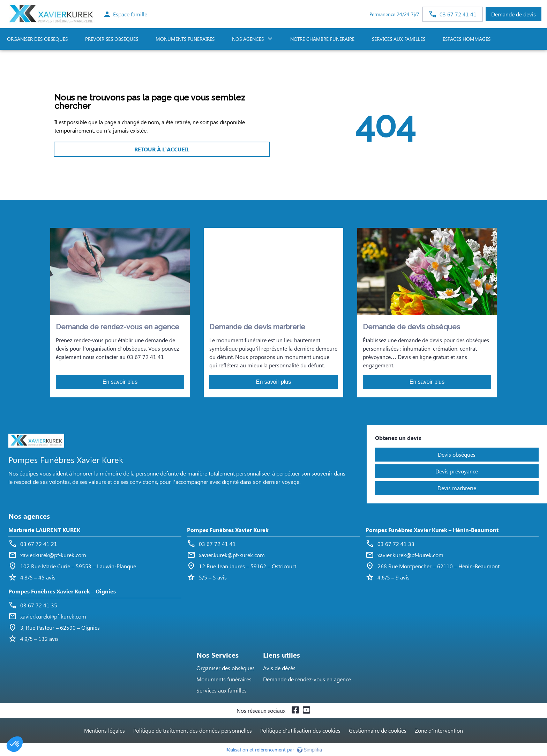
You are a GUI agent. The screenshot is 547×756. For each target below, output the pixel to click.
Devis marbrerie (457, 488)
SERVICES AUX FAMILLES (399, 39)
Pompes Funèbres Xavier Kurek (228, 530)
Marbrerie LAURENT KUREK (44, 530)
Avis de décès (279, 668)
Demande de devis (514, 14)
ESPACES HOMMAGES (467, 39)
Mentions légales (104, 730)
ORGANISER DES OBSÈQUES (37, 39)
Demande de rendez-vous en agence (307, 679)
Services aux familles (222, 690)
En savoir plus (120, 382)
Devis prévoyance (457, 471)
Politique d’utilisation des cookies (300, 730)
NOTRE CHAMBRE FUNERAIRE (322, 39)
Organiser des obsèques (226, 668)
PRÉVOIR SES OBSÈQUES (112, 39)
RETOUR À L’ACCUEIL (162, 149)
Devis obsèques (457, 454)
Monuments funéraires (185, 39)
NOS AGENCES (248, 39)
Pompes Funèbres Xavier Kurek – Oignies (62, 591)
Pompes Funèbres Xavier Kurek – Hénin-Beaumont (432, 530)
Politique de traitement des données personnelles (193, 730)
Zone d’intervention (439, 730)
